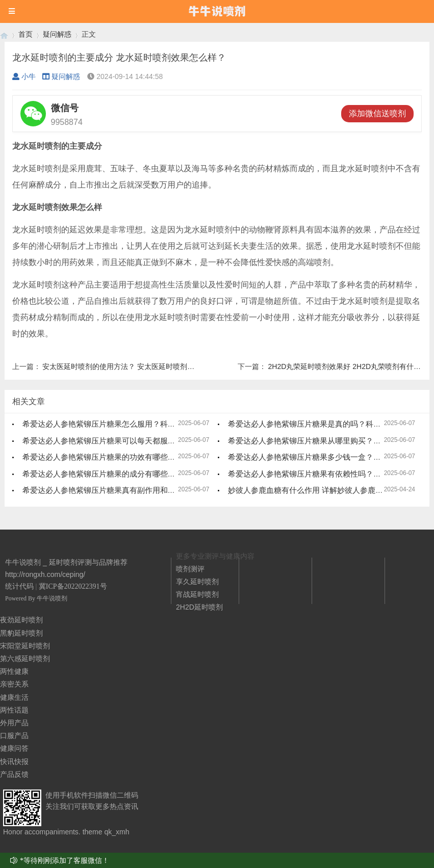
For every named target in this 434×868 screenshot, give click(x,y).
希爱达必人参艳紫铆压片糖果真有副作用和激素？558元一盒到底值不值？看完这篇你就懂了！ (182, 490)
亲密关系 (14, 684)
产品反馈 (14, 774)
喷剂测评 (190, 569)
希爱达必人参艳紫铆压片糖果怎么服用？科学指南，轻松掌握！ (130, 424)
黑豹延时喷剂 (21, 633)
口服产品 (14, 735)
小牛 (24, 76)
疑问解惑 (57, 34)
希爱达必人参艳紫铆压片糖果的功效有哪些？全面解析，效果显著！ (137, 457)
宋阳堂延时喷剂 (25, 646)
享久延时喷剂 (197, 582)
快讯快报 (14, 761)
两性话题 (14, 710)
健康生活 (14, 697)
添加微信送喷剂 (377, 113)
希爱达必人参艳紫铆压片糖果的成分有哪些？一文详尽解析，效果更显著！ (149, 474)
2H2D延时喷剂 (199, 607)
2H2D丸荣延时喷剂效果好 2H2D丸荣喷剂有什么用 (348, 366)
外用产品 (14, 723)
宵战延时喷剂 (197, 594)
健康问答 (14, 748)
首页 (25, 34)
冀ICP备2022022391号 (73, 586)
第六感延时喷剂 (25, 659)
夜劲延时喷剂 (21, 620)
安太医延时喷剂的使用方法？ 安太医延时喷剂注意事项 (129, 366)
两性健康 (14, 671)
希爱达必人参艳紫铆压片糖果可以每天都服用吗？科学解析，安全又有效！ (149, 441)
